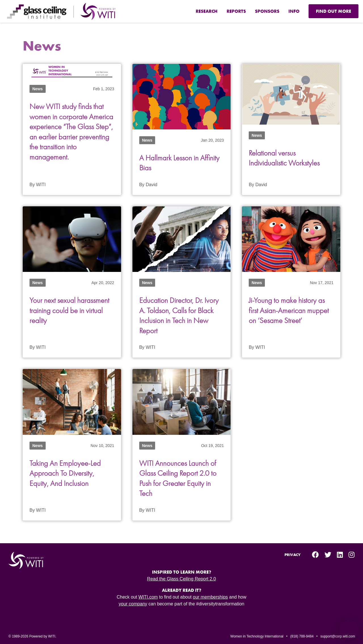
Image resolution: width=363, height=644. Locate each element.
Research (207, 11)
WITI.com (148, 596)
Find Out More (334, 11)
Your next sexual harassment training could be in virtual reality (71, 310)
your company (133, 602)
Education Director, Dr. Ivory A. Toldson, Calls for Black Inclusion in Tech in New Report (180, 315)
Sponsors (267, 11)
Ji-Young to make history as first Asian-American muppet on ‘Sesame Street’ (290, 310)
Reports (236, 11)
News (38, 89)
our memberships (210, 596)
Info (294, 11)
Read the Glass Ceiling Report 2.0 (182, 577)
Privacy (293, 553)
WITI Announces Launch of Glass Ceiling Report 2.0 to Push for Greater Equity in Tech (180, 477)
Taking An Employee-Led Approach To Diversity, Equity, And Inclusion (66, 472)
